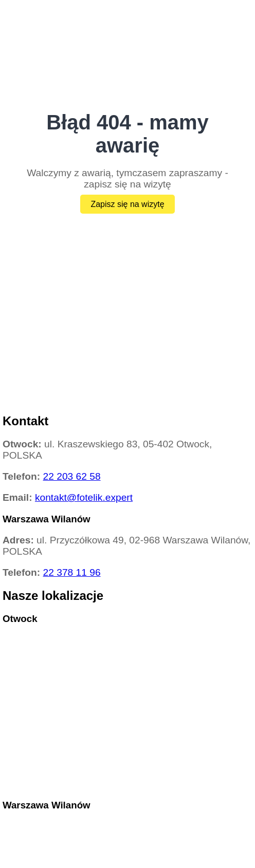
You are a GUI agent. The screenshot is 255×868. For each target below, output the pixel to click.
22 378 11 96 (72, 572)
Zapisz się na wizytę (127, 204)
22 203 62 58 (72, 476)
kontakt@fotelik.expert (84, 497)
